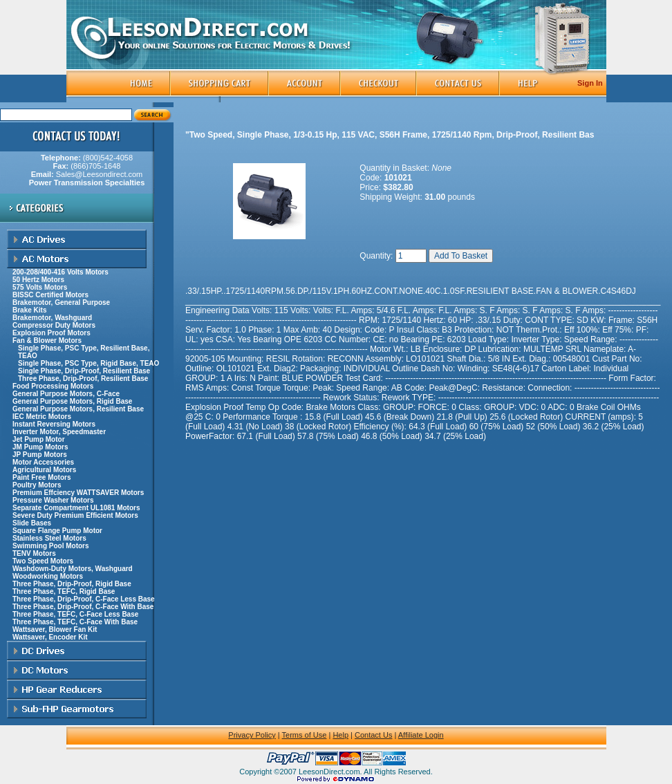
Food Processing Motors (53, 386)
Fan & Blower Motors (47, 340)
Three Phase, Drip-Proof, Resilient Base (83, 379)
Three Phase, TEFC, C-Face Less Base (75, 614)
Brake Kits (29, 310)
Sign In (590, 83)
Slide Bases (32, 523)
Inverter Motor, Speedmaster (59, 432)
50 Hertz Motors (38, 280)
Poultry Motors (37, 485)
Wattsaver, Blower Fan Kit (55, 629)
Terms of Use (305, 735)
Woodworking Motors (48, 576)
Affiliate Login (421, 735)
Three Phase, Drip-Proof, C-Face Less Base (84, 599)
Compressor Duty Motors (54, 325)
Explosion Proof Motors (52, 333)
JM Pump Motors (40, 447)
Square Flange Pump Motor (57, 531)
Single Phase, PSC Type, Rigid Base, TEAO (88, 363)
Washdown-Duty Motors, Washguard (73, 569)
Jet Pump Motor (39, 439)
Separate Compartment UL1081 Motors (76, 508)
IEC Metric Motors (42, 417)
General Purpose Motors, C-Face (66, 394)
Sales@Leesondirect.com (87, 178)
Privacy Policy (252, 735)
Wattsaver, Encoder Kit (50, 637)
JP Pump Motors (40, 455)
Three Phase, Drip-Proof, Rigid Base (72, 584)
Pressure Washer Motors (53, 500)
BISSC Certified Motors (50, 295)
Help (340, 735)
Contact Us (373, 735)
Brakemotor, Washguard (52, 318)
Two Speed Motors (43, 561)
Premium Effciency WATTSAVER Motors (78, 493)
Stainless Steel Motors (49, 538)
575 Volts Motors (40, 287)
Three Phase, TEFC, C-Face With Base (75, 622)
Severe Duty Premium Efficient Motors (75, 515)
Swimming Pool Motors (51, 546)
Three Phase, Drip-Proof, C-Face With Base (83, 607)
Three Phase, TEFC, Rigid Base (64, 591)
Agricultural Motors (44, 470)
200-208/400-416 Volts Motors (60, 272)
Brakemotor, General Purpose (61, 302)
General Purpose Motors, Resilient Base (78, 409)
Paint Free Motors (41, 477)
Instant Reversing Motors (54, 424)
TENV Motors (34, 553)
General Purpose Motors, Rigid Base (72, 401)
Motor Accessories (43, 462)
